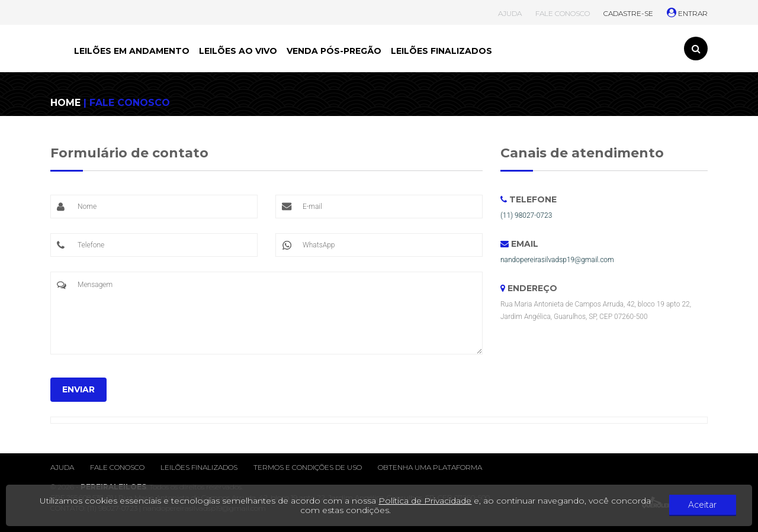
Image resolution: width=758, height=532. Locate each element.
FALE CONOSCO (563, 13)
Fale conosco (117, 467)
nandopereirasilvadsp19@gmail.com (557, 260)
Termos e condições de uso (308, 467)
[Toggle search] (696, 49)
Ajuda (62, 467)
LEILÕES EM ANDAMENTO (132, 51)
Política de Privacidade (427, 501)
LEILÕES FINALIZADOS (441, 51)
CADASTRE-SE (628, 13)
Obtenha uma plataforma (430, 467)
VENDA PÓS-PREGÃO (334, 51)
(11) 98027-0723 (526, 215)
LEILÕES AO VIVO (238, 51)
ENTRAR (687, 13)
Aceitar (705, 505)
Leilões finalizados (199, 467)
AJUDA (510, 13)
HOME (65, 103)
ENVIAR (78, 389)
